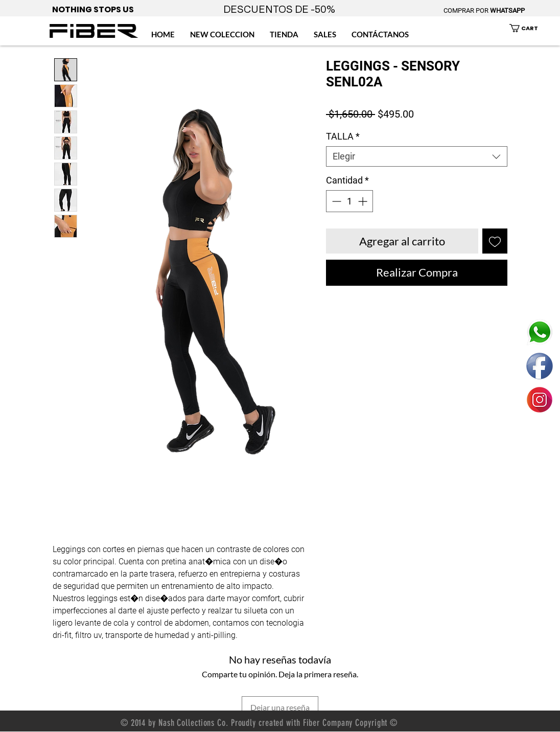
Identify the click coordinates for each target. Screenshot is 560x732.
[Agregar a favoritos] (495, 241)
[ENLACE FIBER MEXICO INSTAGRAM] (540, 400)
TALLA (343, 136)
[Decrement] (335, 201)
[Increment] (364, 201)
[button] (530, 28)
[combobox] (417, 156)
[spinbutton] (349, 201)
